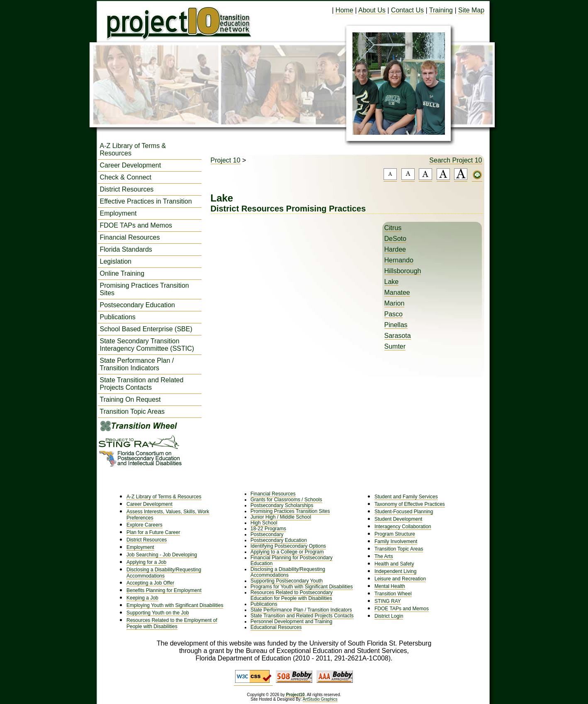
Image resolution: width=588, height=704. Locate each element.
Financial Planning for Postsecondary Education (292, 561)
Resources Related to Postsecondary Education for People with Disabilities (292, 595)
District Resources (127, 189)
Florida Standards (126, 249)
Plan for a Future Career (153, 532)
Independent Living (395, 571)
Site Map (471, 10)
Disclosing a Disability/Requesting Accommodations (164, 573)
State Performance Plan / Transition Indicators (137, 364)
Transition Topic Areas (132, 411)
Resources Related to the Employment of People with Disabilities (172, 623)
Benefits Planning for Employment (164, 590)
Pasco (394, 314)
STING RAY (388, 601)
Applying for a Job (146, 562)
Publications (118, 317)
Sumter (395, 346)
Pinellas (396, 325)
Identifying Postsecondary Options (288, 546)
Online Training (122, 273)
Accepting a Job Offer (150, 583)
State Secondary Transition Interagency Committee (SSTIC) (147, 345)
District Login (389, 616)
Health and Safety (394, 564)
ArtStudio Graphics (320, 699)
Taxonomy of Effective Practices (410, 504)
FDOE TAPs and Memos (136, 225)
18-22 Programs (268, 529)
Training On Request (130, 399)
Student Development (398, 519)
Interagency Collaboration (403, 527)
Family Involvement (396, 541)
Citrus (393, 228)
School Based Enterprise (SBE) (146, 329)
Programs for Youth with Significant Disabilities (302, 587)
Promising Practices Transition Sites (145, 289)
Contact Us (407, 10)
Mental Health (390, 586)
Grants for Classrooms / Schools (286, 500)
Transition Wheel (393, 594)
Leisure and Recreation (400, 579)
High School (264, 523)
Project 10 (226, 160)
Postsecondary (267, 534)
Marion (395, 303)
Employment (118, 213)
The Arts (384, 556)
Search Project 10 (456, 160)
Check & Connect (126, 177)
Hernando (399, 260)
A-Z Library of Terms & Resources (133, 149)
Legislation (116, 261)
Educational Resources (276, 627)
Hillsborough (403, 271)
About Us (372, 10)
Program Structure (395, 534)
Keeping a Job (142, 598)
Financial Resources (130, 237)
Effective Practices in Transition (146, 201)
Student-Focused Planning (404, 512)
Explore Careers (145, 525)
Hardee (395, 249)
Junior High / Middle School (281, 517)
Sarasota (398, 336)
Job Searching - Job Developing (162, 555)
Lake (392, 282)
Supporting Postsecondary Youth (287, 581)
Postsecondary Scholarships (282, 505)
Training (441, 10)
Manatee (397, 293)
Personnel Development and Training (291, 621)
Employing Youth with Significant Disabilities (175, 605)
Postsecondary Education (137, 305)
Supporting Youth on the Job (158, 613)
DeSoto (395, 239)
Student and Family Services (406, 497)
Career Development (131, 165)
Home (344, 10)
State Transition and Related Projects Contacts (142, 384)
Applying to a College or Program (287, 552)
